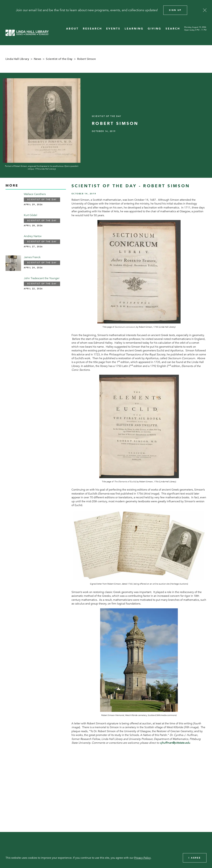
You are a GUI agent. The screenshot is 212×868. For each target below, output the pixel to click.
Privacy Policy (142, 858)
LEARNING (134, 29)
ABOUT (72, 29)
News (38, 59)
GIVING (155, 29)
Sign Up (175, 10)
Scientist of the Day (59, 59)
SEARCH (173, 29)
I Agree (195, 858)
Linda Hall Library (17, 59)
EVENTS (113, 29)
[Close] (205, 10)
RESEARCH (92, 29)
